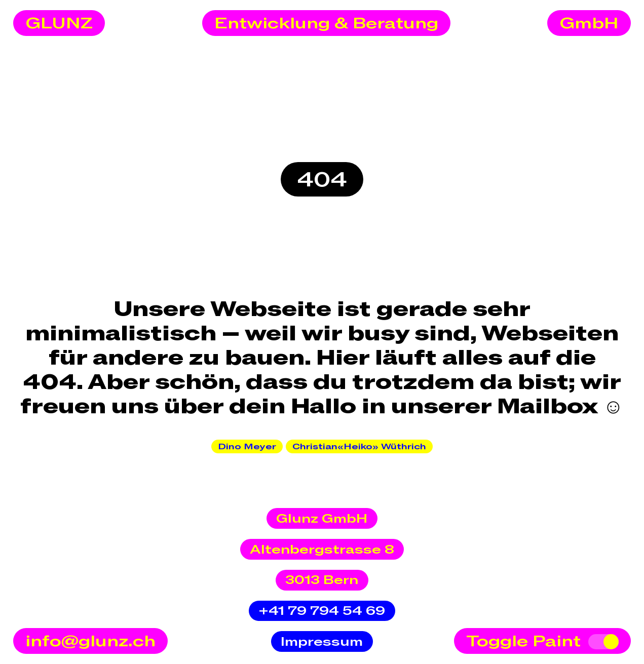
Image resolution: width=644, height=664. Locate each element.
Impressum (322, 642)
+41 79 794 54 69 (322, 611)
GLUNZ (59, 24)
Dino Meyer (247, 447)
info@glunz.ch (90, 642)
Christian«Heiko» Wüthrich (359, 447)
